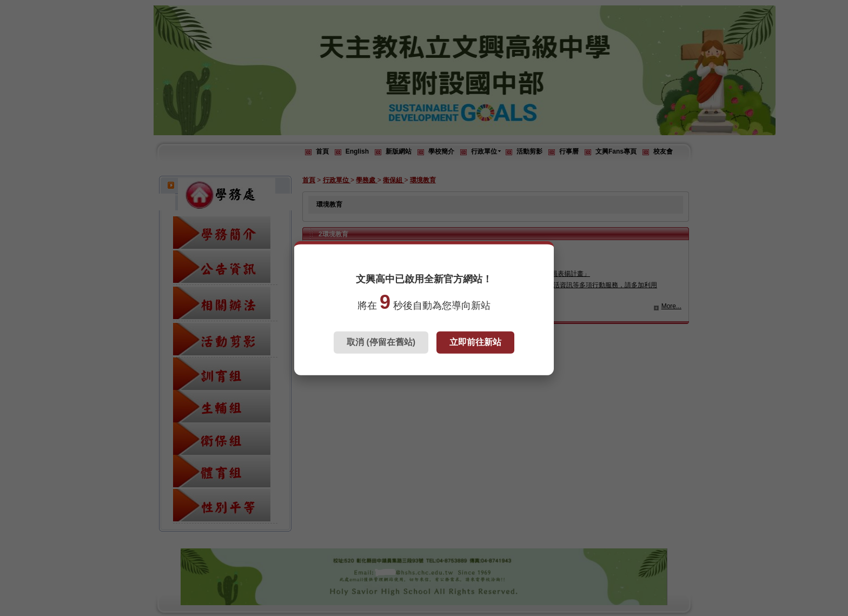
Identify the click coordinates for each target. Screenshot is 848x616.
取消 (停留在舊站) (381, 342)
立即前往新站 (475, 342)
